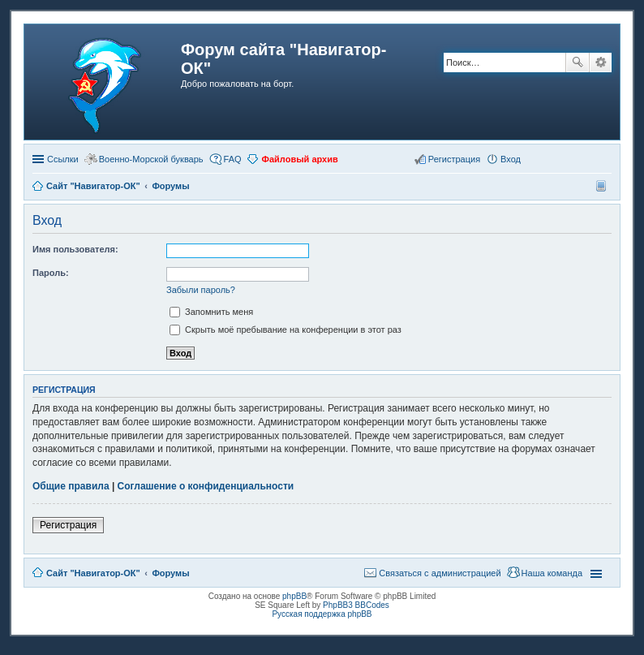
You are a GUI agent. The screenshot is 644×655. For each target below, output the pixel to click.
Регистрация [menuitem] (454, 159)
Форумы (170, 573)
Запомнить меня (211, 312)
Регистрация (68, 525)
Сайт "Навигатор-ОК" (93, 573)
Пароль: (51, 273)
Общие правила (71, 486)
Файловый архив (300, 159)
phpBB (294, 596)
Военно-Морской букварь (151, 159)
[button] (533, 158)
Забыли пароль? (201, 290)
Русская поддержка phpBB (322, 614)
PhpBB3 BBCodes (356, 605)
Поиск (577, 62)
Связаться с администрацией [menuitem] (440, 573)
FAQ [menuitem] (233, 159)
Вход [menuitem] (511, 159)
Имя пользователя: (75, 249)
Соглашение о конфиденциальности (206, 486)
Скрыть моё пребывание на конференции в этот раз (286, 330)
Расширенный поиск (601, 62)
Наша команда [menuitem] (552, 573)
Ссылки (63, 159)
